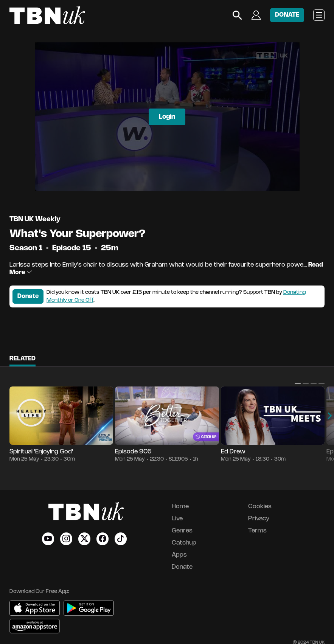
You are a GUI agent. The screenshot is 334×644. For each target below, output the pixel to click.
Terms (257, 531)
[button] (298, 383)
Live (177, 519)
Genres (182, 531)
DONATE (287, 15)
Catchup (184, 543)
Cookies (260, 507)
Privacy (259, 519)
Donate (28, 296)
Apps (179, 555)
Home (180, 507)
